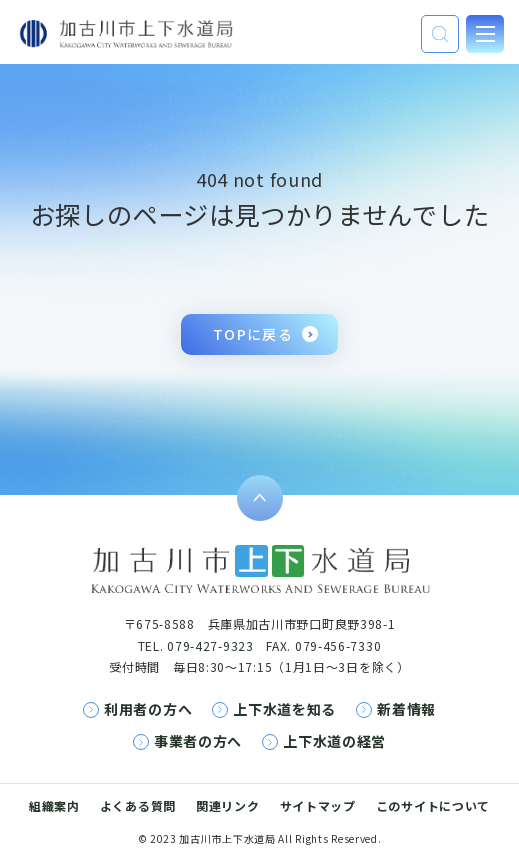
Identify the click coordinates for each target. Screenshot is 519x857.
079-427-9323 (210, 645)
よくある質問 (138, 805)
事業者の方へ (198, 741)
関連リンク (228, 805)
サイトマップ (318, 805)
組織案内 (54, 805)
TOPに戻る (253, 334)
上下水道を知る (284, 709)
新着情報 (406, 709)
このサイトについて (433, 805)
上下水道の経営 (334, 741)
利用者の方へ (148, 709)
